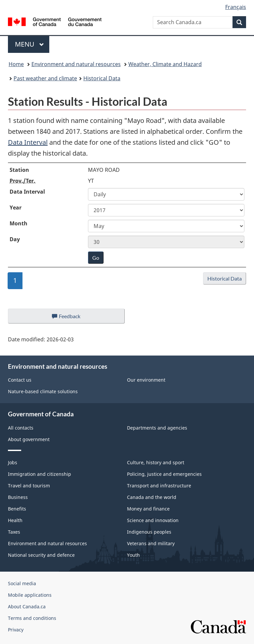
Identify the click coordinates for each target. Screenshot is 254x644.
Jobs (13, 462)
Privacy (16, 630)
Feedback (73, 318)
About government (29, 439)
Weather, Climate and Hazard (165, 64)
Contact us (20, 380)
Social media (22, 583)
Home (16, 64)
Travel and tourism (29, 486)
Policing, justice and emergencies (164, 474)
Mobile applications (30, 595)
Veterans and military (151, 543)
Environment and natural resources (76, 64)
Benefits (17, 509)
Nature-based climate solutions (43, 391)
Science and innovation (153, 520)
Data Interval (28, 142)
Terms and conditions (32, 618)
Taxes (14, 532)
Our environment (146, 380)
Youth (133, 555)
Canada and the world (152, 497)
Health (15, 520)
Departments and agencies (157, 428)
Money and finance (148, 509)
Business (18, 497)
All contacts (21, 428)
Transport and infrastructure (159, 486)
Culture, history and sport (156, 462)
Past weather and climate (45, 78)
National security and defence (41, 555)
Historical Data (102, 78)
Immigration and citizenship (40, 474)
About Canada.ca (27, 606)
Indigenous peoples (149, 532)
